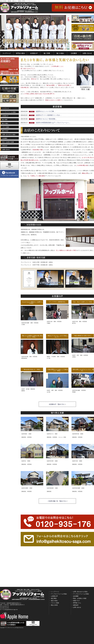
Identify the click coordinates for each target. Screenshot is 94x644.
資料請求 (76, 605)
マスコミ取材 (55, 603)
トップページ (55, 592)
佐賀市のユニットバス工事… (45, 111)
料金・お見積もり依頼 (80, 598)
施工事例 (54, 598)
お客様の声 (54, 596)
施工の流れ (54, 601)
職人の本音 (54, 605)
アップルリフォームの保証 (81, 594)
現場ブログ (76, 601)
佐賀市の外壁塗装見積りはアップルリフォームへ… (53, 123)
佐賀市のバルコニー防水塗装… (46, 119)
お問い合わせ (77, 607)
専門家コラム (77, 603)
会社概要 (76, 596)
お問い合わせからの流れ (80, 592)
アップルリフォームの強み (59, 594)
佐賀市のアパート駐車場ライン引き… (49, 115)
